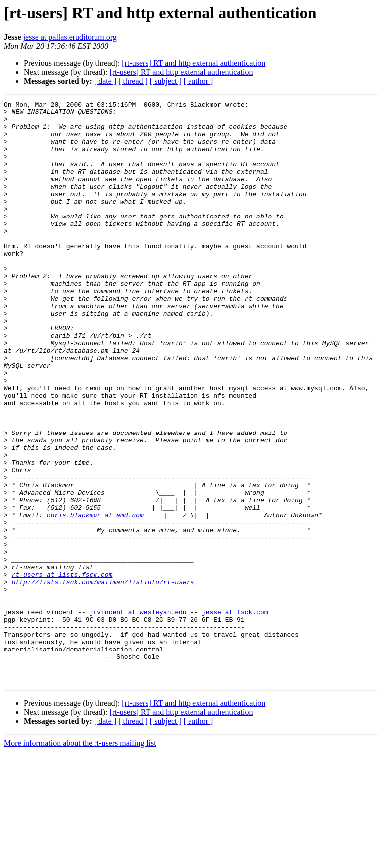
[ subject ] (166, 81)
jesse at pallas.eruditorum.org (70, 37)
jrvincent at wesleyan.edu (138, 715)
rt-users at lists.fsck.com (62, 670)
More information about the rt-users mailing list (80, 859)
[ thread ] (133, 81)
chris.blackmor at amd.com (95, 598)
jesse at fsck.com (235, 715)
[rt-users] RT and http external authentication (193, 63)
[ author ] (198, 81)
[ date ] (105, 81)
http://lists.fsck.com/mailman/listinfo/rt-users (103, 679)
